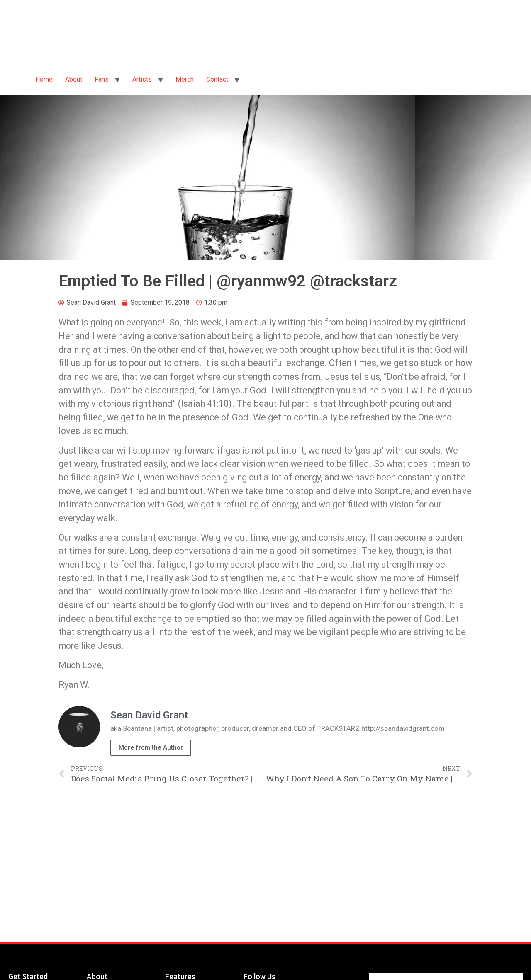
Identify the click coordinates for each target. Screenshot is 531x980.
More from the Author (151, 747)
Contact (217, 79)
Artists (142, 79)
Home (44, 79)
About (74, 79)
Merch (185, 79)
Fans (102, 79)
